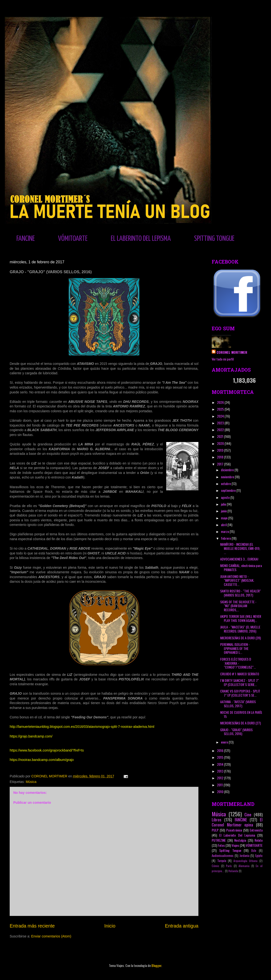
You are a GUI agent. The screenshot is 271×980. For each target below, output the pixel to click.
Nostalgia (240, 840)
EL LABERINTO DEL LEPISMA (141, 239)
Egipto (259, 856)
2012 (221, 778)
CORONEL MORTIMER (232, 352)
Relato (259, 840)
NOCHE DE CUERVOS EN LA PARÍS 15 (241, 714)
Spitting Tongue (230, 850)
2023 (221, 423)
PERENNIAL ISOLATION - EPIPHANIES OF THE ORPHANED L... (235, 648)
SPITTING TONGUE (214, 239)
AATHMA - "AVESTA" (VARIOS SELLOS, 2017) (238, 704)
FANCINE (26, 239)
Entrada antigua (182, 926)
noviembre (228, 477)
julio (224, 504)
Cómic (215, 866)
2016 (221, 750)
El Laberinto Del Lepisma (237, 835)
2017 (221, 464)
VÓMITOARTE (73, 239)
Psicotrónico (234, 830)
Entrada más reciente (32, 926)
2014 (221, 764)
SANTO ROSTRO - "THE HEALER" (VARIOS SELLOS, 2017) (241, 593)
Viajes (235, 845)
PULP (215, 830)
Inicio (110, 926)
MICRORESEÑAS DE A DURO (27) (241, 723)
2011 (220, 785)
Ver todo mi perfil (223, 359)
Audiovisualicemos (223, 856)
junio (224, 511)
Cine (248, 814)
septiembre (229, 490)
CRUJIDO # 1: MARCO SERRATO (240, 674)
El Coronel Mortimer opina (237, 822)
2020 (221, 443)
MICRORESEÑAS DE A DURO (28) (241, 638)
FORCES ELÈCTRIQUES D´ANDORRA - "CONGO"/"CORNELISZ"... (238, 663)
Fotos (221, 845)
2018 (221, 457)
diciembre (228, 470)
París (229, 866)
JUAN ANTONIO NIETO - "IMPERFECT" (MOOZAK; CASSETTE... (237, 580)
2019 (221, 450)
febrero (226, 538)
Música (31, 782)
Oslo (254, 851)
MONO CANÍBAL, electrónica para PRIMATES (241, 567)
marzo (225, 531)
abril (224, 525)
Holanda (233, 871)
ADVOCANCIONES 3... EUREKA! (239, 559)
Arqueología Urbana (246, 861)
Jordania (245, 856)
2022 (221, 430)
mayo (225, 518)
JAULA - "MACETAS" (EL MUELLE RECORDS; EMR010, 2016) (240, 629)
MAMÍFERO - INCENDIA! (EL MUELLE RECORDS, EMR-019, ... (240, 548)
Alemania (244, 866)
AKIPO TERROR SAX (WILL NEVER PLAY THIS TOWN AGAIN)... (241, 618)
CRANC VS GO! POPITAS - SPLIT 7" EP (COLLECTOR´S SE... (240, 693)
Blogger (156, 965)
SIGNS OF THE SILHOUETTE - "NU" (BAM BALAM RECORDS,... (238, 606)
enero (225, 742)
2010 (221, 792)
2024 (221, 416)
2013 (221, 771)
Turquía (222, 861)
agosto (226, 497)
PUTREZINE (219, 840)
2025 (221, 409)
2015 (221, 757)
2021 (221, 436)
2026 (221, 402)
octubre (226, 483)
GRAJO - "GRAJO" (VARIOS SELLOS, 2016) (236, 732)
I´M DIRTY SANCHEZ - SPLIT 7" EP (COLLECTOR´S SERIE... (240, 682)
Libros (217, 820)
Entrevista (256, 830)
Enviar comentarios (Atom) (51, 936)
